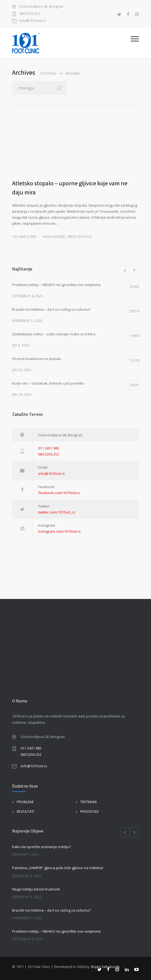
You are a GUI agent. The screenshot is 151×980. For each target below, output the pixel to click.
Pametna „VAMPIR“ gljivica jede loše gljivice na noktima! (58, 868)
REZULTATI (25, 811)
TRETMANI (88, 802)
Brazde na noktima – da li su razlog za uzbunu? (51, 910)
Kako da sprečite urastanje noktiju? (41, 847)
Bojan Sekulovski (105, 967)
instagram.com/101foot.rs (59, 531)
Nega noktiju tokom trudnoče (36, 889)
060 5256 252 (30, 14)
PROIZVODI (89, 811)
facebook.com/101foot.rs (59, 493)
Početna (48, 73)
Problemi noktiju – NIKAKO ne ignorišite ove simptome (56, 931)
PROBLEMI (25, 802)
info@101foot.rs (33, 21)
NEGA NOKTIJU (54, 237)
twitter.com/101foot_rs (57, 512)
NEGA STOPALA (80, 237)
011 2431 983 (49, 448)
